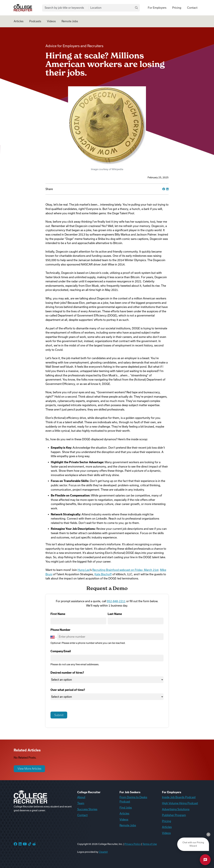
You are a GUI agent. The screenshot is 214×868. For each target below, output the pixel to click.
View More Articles (29, 769)
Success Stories (87, 809)
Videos (51, 21)
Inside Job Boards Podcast (179, 797)
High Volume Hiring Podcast (180, 803)
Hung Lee (84, 570)
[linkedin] (167, 189)
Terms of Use (150, 844)
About (81, 797)
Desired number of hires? (67, 673)
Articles (19, 21)
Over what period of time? (68, 690)
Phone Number (60, 630)
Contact (192, 8)
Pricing (177, 8)
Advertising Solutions (176, 809)
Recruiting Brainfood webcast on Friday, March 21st (125, 570)
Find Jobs (126, 808)
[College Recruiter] (23, 8)
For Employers (157, 8)
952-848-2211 (116, 601)
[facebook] (164, 189)
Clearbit (103, 852)
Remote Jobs (70, 21)
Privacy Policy (133, 844)
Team (81, 803)
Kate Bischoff (103, 574)
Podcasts (35, 21)
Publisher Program (174, 815)
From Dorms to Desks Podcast (133, 799)
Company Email (61, 651)
